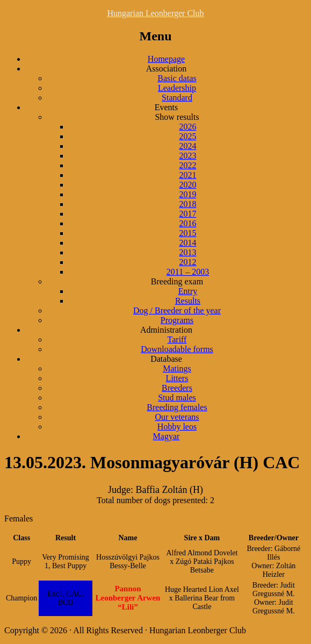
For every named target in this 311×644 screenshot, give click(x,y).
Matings (177, 368)
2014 (188, 243)
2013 (188, 252)
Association (167, 69)
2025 (188, 136)
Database (166, 359)
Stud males (177, 398)
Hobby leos (177, 427)
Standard (177, 98)
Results (188, 301)
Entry (188, 291)
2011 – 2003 (188, 272)
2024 (188, 146)
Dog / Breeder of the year (177, 310)
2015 (188, 233)
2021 (188, 175)
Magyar (167, 436)
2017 (188, 214)
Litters (177, 378)
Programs (177, 320)
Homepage (166, 59)
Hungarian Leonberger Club (155, 13)
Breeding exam (177, 281)
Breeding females (177, 407)
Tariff (177, 339)
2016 (188, 223)
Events (167, 107)
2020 (188, 185)
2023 (188, 156)
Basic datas (177, 78)
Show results (177, 117)
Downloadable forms (177, 349)
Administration (166, 330)
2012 (188, 262)
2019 (188, 194)
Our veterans (177, 417)
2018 (188, 204)
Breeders (177, 388)
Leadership (177, 88)
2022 (188, 165)
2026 (188, 127)
